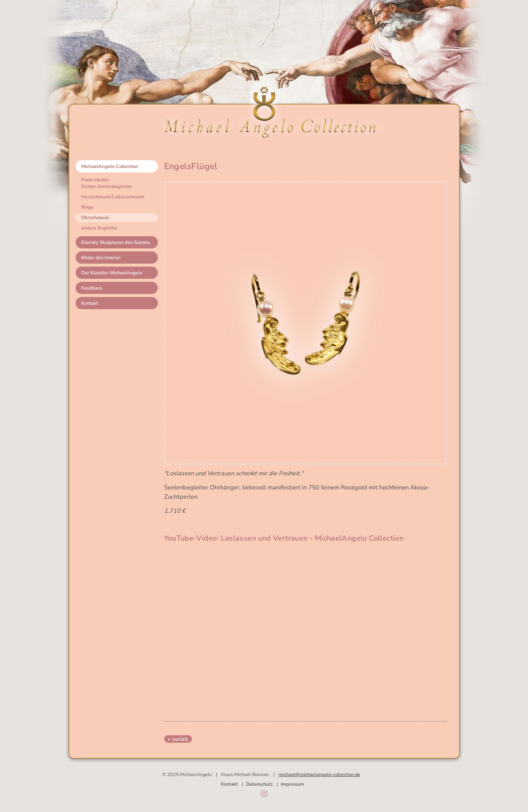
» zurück (178, 739)
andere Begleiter (99, 228)
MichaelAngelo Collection (110, 166)
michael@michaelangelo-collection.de (319, 774)
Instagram (264, 794)
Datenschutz (259, 784)
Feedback (92, 288)
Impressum (293, 784)
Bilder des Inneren (101, 258)
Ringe (87, 207)
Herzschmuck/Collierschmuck (113, 197)
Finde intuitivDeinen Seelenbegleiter (107, 183)
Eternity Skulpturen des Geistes (116, 242)
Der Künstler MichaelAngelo (112, 273)
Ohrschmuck (95, 218)
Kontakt (90, 303)
